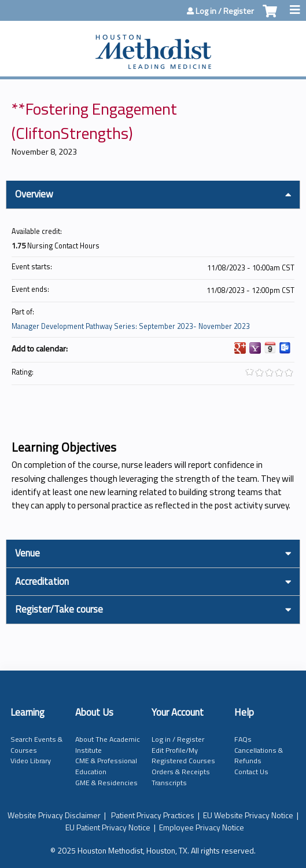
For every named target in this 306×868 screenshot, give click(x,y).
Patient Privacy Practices (153, 815)
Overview (34, 194)
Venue (27, 553)
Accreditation (42, 581)
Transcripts (169, 783)
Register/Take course (59, 609)
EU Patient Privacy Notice (108, 827)
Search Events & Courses (36, 745)
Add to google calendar (240, 348)
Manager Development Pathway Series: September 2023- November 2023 (131, 326)
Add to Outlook (285, 348)
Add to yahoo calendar (255, 348)
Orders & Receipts (181, 772)
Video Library (31, 761)
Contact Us (251, 772)
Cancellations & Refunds (259, 756)
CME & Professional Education (106, 766)
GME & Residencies (106, 783)
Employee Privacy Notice (202, 827)
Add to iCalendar (270, 347)
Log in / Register (225, 11)
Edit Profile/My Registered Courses (183, 756)
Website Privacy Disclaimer (54, 815)
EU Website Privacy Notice (248, 815)
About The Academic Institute (108, 745)
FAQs (243, 739)
